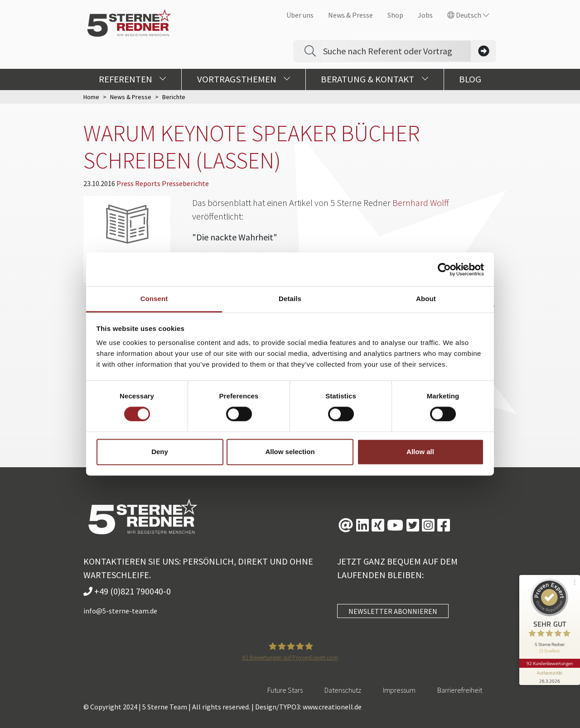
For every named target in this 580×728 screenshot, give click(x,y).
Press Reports (139, 183)
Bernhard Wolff (421, 203)
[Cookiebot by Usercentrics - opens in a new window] (444, 269)
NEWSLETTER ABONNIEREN (393, 611)
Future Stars (285, 690)
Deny (160, 452)
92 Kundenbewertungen (549, 659)
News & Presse (350, 15)
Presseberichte (185, 183)
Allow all (420, 452)
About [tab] (426, 299)
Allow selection (290, 452)
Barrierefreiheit (460, 690)
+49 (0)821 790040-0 (127, 591)
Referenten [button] (133, 79)
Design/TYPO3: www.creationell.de (308, 707)
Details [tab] (290, 299)
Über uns (300, 15)
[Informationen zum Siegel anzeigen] (549, 672)
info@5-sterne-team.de (120, 611)
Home (91, 97)
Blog (470, 79)
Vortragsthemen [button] (244, 79)
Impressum (399, 690)
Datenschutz (343, 690)
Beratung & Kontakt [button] (375, 79)
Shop (395, 15)
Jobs (425, 15)
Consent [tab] (154, 299)
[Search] (397, 51)
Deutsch (468, 15)
